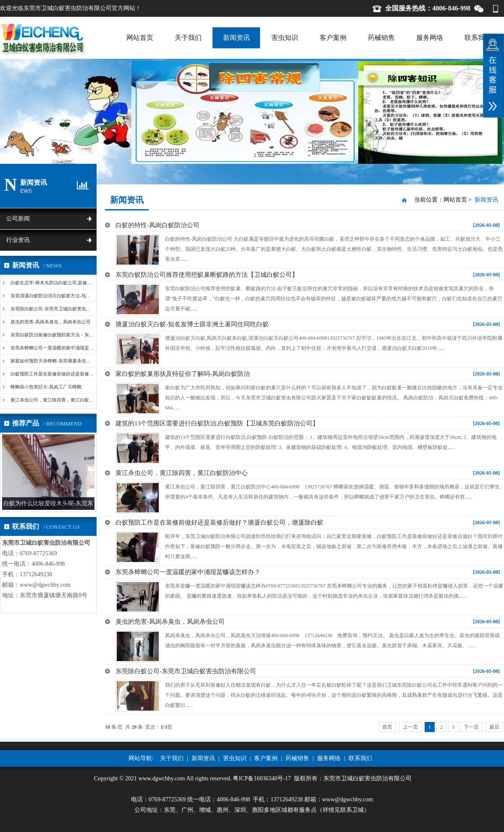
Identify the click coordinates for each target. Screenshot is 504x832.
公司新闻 (18, 219)
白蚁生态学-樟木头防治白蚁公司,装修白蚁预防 (58, 283)
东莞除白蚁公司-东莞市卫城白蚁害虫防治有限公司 (62, 309)
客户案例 (333, 38)
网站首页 (140, 38)
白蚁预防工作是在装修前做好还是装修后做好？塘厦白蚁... (70, 374)
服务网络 (430, 38)
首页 (387, 727)
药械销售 (381, 38)
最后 (494, 727)
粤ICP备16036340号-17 (262, 778)
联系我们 (478, 38)
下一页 (471, 727)
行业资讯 (18, 240)
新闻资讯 (236, 38)
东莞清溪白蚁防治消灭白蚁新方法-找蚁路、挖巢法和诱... (68, 296)
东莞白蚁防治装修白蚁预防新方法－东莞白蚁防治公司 (66, 335)
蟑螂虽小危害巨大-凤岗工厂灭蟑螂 (46, 387)
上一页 (410, 727)
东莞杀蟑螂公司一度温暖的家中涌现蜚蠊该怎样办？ (64, 348)
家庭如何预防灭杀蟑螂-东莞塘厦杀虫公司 (53, 361)
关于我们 (188, 38)
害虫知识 (285, 38)
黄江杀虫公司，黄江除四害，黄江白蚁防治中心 (59, 400)
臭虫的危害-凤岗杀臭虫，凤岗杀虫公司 (51, 322)
